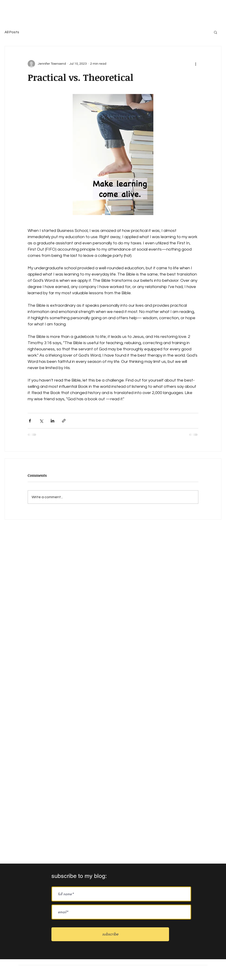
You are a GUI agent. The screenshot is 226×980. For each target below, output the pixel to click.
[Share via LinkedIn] (52, 421)
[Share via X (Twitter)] (41, 421)
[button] (216, 32)
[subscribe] (110, 934)
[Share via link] (64, 421)
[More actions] (196, 64)
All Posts (12, 32)
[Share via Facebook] (30, 421)
